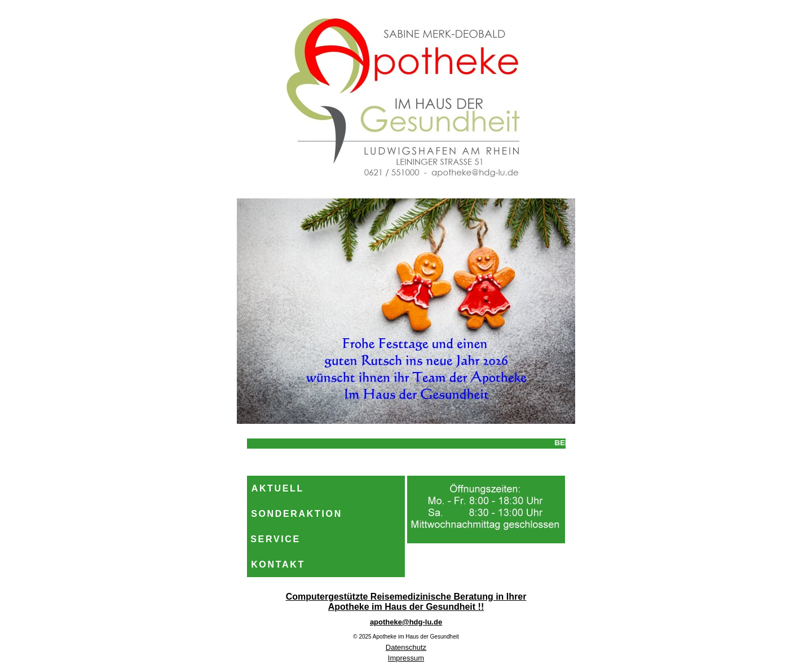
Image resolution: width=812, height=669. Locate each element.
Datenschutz (406, 647)
